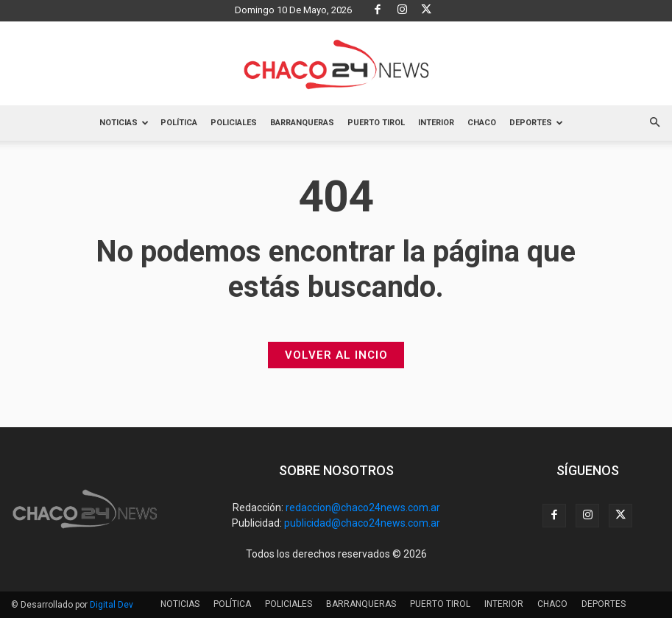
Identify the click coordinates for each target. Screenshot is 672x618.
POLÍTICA (179, 123)
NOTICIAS (124, 123)
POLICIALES (234, 123)
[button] (654, 123)
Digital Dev (112, 605)
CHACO (482, 123)
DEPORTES (536, 123)
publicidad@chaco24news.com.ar (362, 523)
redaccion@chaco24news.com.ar (363, 508)
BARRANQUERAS (302, 123)
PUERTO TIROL (376, 123)
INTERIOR (436, 123)
